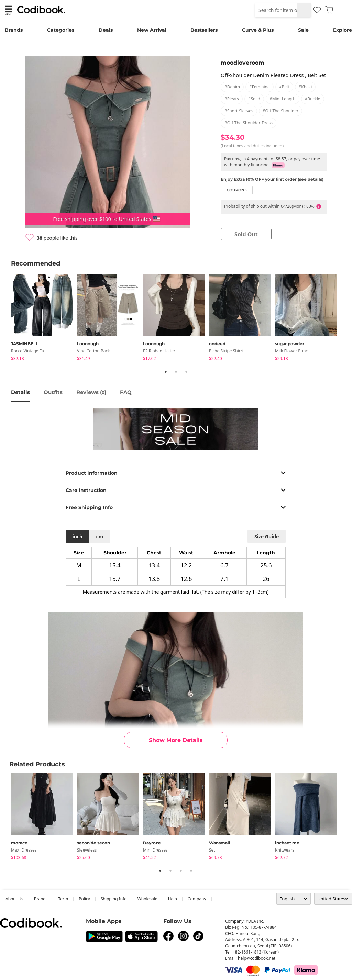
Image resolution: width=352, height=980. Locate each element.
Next (346, 319)
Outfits (53, 392)
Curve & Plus (258, 30)
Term (63, 899)
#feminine (260, 87)
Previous (6, 319)
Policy (84, 899)
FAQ (126, 392)
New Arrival (152, 30)
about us (14, 899)
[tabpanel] (44, 319)
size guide (267, 536)
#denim (232, 87)
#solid (254, 99)
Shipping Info (114, 899)
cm (100, 536)
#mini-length (283, 99)
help (173, 899)
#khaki (305, 87)
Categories (61, 30)
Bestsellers (204, 30)
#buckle (313, 99)
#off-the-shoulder (280, 111)
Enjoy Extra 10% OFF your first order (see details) (272, 179)
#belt (284, 87)
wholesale (147, 899)
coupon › (237, 190)
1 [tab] (166, 372)
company (197, 899)
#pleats (232, 99)
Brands (14, 30)
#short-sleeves (239, 111)
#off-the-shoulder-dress (249, 123)
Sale (303, 30)
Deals (106, 30)
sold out (246, 234)
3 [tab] (186, 372)
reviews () (91, 392)
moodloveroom (243, 63)
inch (78, 536)
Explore (343, 30)
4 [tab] (191, 871)
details (20, 392)
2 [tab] (176, 372)
